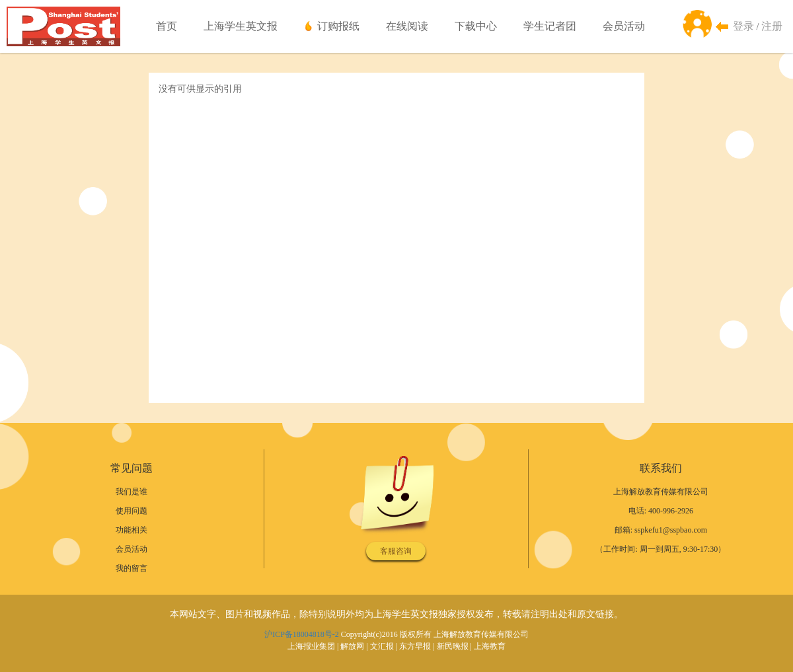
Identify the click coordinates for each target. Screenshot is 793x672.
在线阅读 (407, 26)
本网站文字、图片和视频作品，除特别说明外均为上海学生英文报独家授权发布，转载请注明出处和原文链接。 (397, 614)
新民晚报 (453, 646)
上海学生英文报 (241, 26)
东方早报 (415, 646)
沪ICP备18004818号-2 (302, 634)
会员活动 (624, 26)
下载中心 (476, 26)
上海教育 (490, 646)
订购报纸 (338, 26)
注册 (772, 26)
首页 (167, 26)
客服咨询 (396, 551)
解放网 (352, 646)
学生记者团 (550, 26)
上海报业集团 (311, 646)
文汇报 (382, 646)
